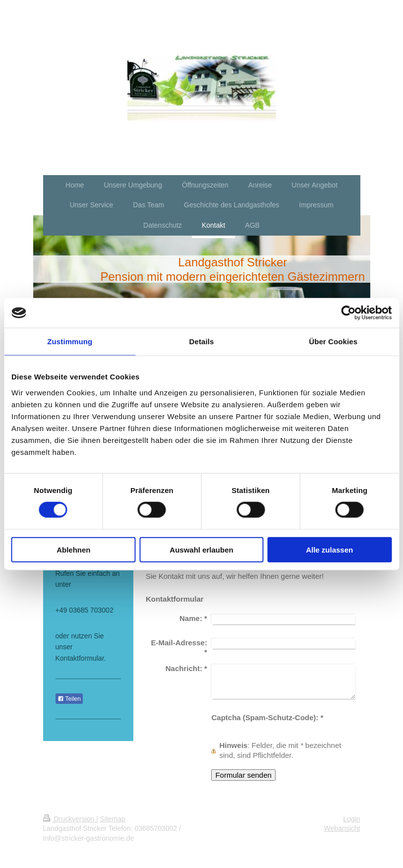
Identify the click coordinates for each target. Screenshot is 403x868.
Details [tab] (202, 341)
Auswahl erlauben (201, 549)
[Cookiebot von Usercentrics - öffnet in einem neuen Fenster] (348, 313)
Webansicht (342, 828)
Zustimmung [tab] (70, 341)
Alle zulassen (329, 549)
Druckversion (70, 819)
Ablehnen (73, 549)
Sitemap (113, 819)
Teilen (69, 699)
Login (351, 819)
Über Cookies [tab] (333, 341)
